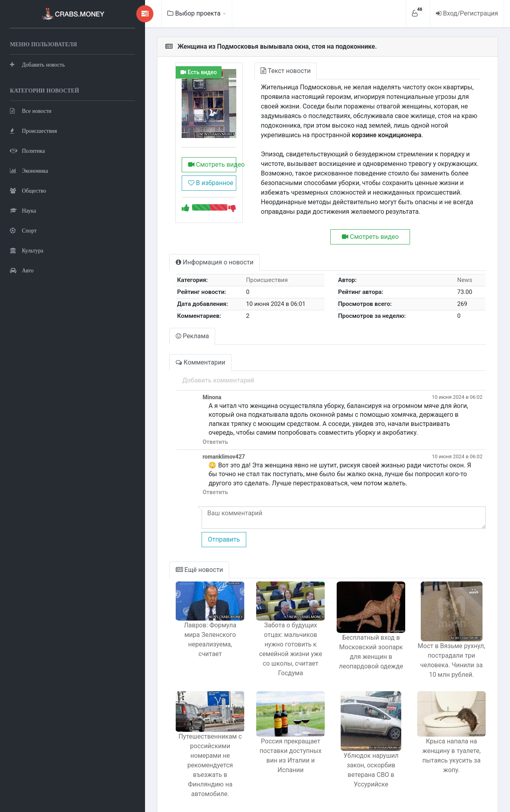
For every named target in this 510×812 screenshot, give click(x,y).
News (461, 270)
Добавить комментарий (185, 371)
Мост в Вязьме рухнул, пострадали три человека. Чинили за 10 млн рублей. (447, 651)
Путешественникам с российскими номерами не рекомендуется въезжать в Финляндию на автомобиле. (180, 751)
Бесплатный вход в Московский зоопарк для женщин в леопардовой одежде (358, 649)
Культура (27, 249)
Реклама (159, 326)
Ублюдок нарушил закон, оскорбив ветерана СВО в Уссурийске (358, 756)
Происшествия (33, 130)
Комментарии (167, 353)
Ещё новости (166, 560)
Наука (23, 210)
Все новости (31, 110)
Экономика (29, 170)
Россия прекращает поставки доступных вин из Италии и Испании (270, 747)
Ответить (182, 433)
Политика (27, 150)
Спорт (23, 230)
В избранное (180, 193)
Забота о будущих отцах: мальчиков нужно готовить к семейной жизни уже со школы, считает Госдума (270, 640)
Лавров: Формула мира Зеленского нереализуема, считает (181, 630)
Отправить (190, 530)
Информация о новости (181, 253)
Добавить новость (37, 64)
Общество (28, 190)
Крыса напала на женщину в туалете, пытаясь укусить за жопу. (447, 747)
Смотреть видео (182, 175)
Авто (22, 269)
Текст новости (261, 71)
